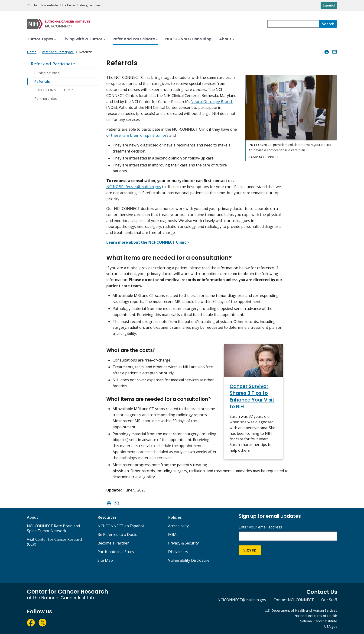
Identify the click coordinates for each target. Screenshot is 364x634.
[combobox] (293, 24)
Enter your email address (260, 527)
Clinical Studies (47, 73)
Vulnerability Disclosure (189, 560)
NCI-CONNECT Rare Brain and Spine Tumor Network (53, 528)
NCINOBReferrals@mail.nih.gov (134, 187)
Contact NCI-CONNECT (294, 600)
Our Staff (329, 600)
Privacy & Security (183, 543)
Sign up (250, 550)
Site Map (105, 560)
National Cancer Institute (318, 621)
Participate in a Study (116, 552)
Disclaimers (178, 552)
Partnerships (46, 98)
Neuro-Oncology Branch (212, 102)
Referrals (42, 81)
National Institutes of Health (316, 616)
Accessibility (178, 526)
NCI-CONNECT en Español (121, 526)
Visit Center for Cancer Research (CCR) (55, 542)
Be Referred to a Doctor (118, 534)
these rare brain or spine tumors (140, 135)
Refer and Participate (53, 64)
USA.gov (331, 626)
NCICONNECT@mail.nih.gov (242, 600)
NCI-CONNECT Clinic (56, 90)
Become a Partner (113, 543)
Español (329, 5)
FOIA (172, 534)
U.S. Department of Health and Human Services (301, 610)
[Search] (328, 24)
